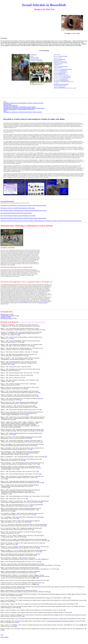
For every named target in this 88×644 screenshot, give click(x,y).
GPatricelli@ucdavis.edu (64, 84)
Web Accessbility (5, 637)
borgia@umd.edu (40, 61)
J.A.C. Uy (56, 87)
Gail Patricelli (56, 84)
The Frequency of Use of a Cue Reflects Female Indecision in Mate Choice (18, 208)
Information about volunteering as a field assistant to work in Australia (20, 107)
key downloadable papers (25, 302)
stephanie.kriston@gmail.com (66, 69)
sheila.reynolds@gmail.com (65, 76)
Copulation (3, 317)
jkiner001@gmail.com (63, 56)
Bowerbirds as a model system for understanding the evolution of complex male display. (34, 119)
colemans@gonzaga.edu (64, 80)
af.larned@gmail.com (64, 67)
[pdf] (39, 326)
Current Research (7, 104)
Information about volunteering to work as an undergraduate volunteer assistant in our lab (24, 108)
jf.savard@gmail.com (66, 78)
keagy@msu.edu (62, 73)
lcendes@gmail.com (63, 71)
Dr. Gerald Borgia (33, 55)
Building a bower (5, 314)
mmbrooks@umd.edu (43, 303)
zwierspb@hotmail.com (63, 79)
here (69, 33)
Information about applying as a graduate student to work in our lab (19, 109)
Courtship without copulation (7, 316)
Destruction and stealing (6, 318)
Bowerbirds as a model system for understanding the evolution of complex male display (23, 103)
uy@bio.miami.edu (61, 87)
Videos (5, 111)
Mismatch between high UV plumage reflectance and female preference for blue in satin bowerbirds (23, 218)
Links (2, 635)
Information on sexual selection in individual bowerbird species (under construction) (23, 112)
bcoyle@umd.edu (62, 59)
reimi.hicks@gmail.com (63, 72)
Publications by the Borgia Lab (11, 106)
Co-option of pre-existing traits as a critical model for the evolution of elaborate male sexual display (23, 205)
